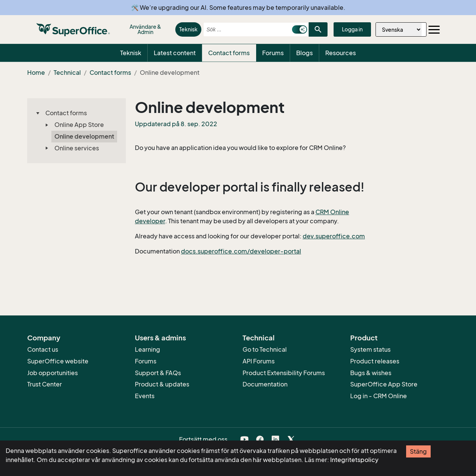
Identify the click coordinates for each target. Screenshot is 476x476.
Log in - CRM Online (379, 396)
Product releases (375, 361)
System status (370, 349)
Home (36, 73)
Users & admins (160, 338)
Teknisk (188, 29)
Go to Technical (265, 349)
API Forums (259, 361)
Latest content (175, 53)
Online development (84, 136)
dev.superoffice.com (334, 236)
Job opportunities (53, 373)
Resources (341, 53)
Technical (67, 73)
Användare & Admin (145, 29)
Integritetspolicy (354, 460)
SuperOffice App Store (384, 384)
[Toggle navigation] (434, 29)
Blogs (304, 53)
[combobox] (246, 29)
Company (44, 338)
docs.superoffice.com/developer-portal (241, 251)
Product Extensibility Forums (284, 373)
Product (364, 338)
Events (145, 396)
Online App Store (79, 125)
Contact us (43, 349)
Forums (273, 53)
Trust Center (45, 384)
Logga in (352, 29)
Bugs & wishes (371, 373)
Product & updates (162, 384)
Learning (148, 349)
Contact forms (229, 53)
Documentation (265, 384)
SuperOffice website (58, 361)
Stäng (418, 451)
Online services (77, 148)
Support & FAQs (158, 373)
